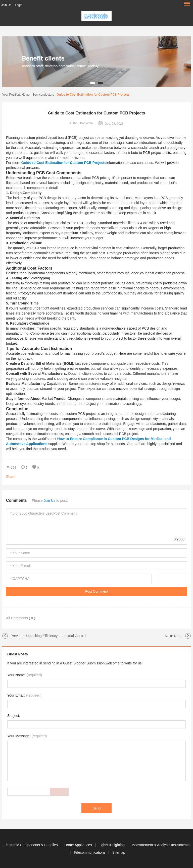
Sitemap (119, 852)
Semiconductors (43, 95)
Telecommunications (90, 852)
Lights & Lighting (112, 845)
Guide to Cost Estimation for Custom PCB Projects (93, 95)
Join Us (6, 5)
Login (18, 5)
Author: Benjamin (81, 123)
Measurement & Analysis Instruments (160, 845)
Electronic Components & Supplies (31, 845)
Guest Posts (18, 654)
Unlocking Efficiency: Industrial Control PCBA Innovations (71, 636)
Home (26, 95)
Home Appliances (79, 845)
